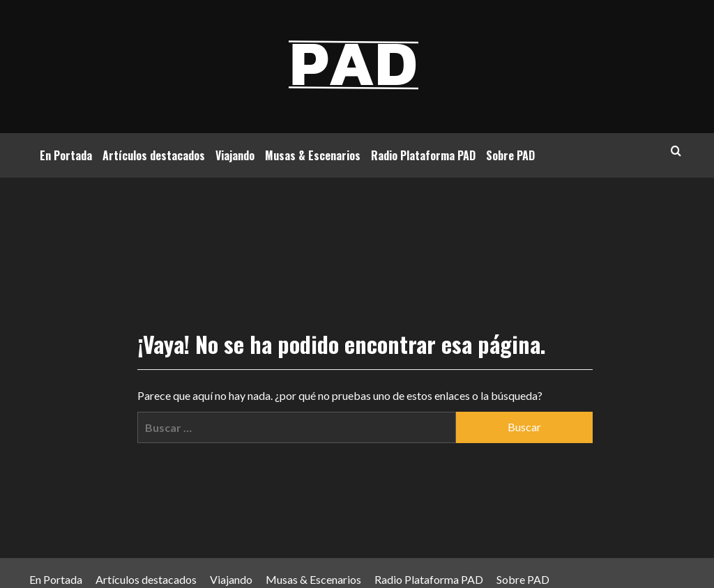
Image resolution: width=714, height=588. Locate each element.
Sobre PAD (510, 155)
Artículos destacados (154, 155)
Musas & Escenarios (313, 155)
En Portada (66, 155)
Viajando (235, 155)
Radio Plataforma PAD (423, 155)
